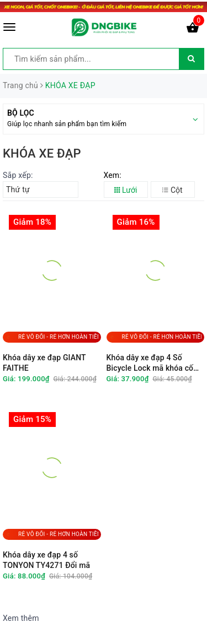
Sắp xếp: (18, 175)
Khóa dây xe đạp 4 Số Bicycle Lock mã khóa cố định (150, 363)
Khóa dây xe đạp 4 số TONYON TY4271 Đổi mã (46, 560)
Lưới (126, 190)
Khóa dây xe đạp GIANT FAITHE (44, 363)
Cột (172, 190)
